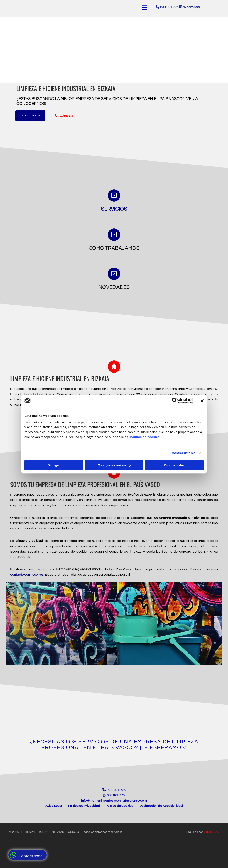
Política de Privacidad (84, 815)
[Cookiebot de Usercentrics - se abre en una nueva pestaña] (175, 401)
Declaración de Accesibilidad (161, 815)
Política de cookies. (145, 437)
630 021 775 (170, 7)
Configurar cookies (114, 465)
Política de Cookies (119, 815)
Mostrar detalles (184, 453)
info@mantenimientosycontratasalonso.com (114, 810)
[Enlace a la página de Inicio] (114, 786)
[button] (27, 855)
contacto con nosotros (27, 575)
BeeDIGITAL (211, 841)
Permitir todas (174, 465)
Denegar (54, 465)
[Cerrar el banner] (202, 401)
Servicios (114, 209)
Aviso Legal (54, 815)
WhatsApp (190, 7)
